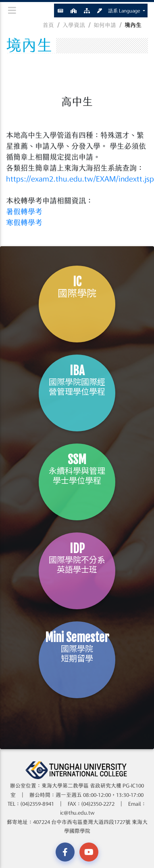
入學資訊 (74, 25)
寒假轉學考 (24, 222)
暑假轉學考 (24, 211)
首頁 (48, 25)
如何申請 (105, 25)
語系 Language (125, 11)
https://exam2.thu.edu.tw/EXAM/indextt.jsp (80, 179)
